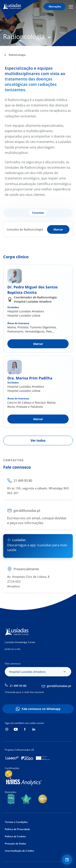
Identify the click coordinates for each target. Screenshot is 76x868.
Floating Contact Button (68, 860)
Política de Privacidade (17, 829)
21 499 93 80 (18, 686)
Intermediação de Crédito (19, 851)
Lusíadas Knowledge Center (20, 642)
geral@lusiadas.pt (59, 686)
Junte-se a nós (13, 649)
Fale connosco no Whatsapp (41, 709)
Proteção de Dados (15, 844)
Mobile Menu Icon (71, 7)
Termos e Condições (16, 822)
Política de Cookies (15, 836)
